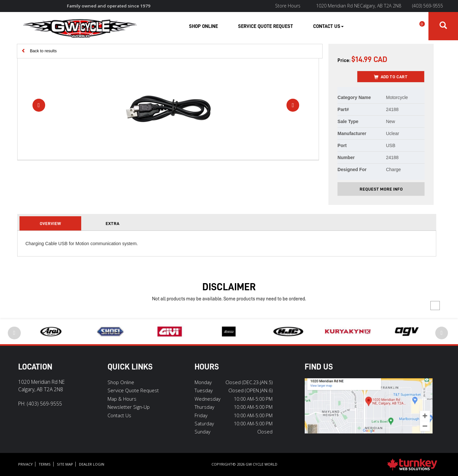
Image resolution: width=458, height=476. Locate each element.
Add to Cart (391, 77)
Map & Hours (122, 399)
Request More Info (381, 189)
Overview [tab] (50, 223)
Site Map (65, 464)
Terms (45, 464)
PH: (40, 404)
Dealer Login (92, 464)
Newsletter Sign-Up (129, 407)
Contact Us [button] (328, 26)
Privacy (25, 464)
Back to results (39, 51)
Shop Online (204, 26)
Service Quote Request (266, 26)
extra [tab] (112, 223)
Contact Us (119, 415)
